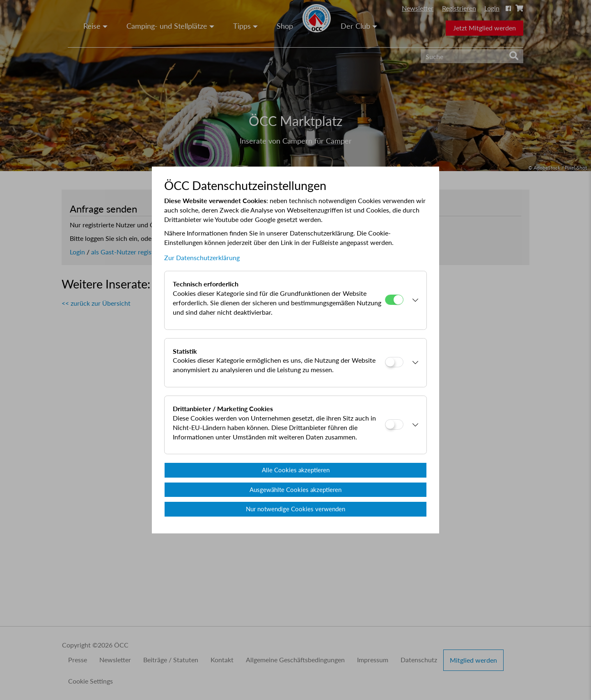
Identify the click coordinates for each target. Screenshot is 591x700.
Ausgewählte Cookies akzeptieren (295, 490)
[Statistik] (394, 362)
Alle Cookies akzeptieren (296, 470)
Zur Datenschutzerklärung (202, 257)
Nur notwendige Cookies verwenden (295, 509)
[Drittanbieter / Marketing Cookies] (394, 424)
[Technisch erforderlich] (394, 300)
